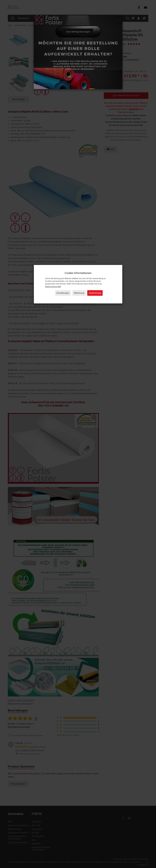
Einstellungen (63, 293)
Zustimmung (95, 293)
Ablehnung (79, 293)
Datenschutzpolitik (53, 287)
